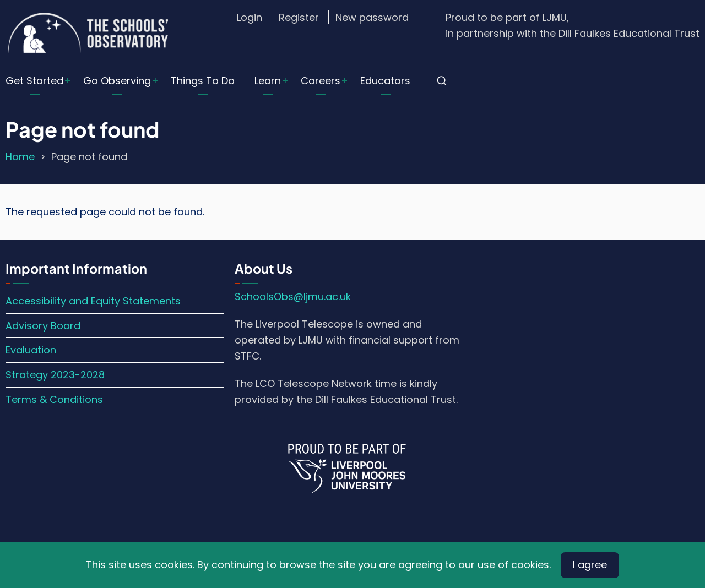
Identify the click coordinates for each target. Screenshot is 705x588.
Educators (385, 81)
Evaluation (31, 350)
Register (299, 17)
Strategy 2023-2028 (55, 375)
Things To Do (203, 81)
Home (20, 157)
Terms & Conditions (54, 399)
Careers (321, 81)
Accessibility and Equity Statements (93, 301)
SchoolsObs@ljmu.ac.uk (293, 296)
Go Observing (117, 81)
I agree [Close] (590, 565)
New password (372, 17)
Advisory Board (43, 326)
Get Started (34, 81)
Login (250, 17)
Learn (268, 81)
